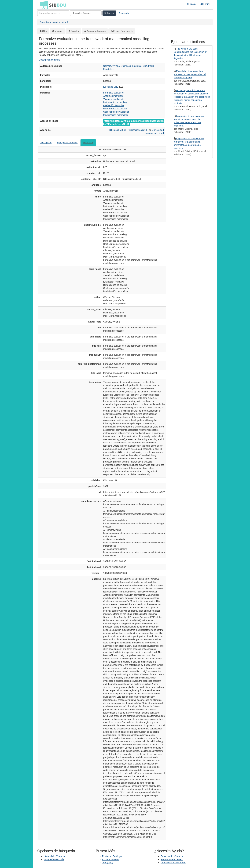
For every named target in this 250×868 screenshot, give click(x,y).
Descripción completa (50, 60)
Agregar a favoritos (96, 31)
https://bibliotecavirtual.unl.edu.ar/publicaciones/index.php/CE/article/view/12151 (134, 122)
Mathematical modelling (115, 102)
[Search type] (86, 13)
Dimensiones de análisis (115, 109)
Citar (45, 31)
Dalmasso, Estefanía (131, 66)
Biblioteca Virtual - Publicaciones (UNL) (129, 130)
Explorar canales (110, 859)
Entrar (205, 4)
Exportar (75, 31)
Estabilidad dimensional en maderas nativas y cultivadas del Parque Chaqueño (190, 74)
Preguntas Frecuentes (172, 859)
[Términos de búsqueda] (53, 13)
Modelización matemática (116, 115)
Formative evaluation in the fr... (55, 22)
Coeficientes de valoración (116, 112)
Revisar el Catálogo (112, 856)
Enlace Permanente (123, 31)
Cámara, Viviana (112, 66)
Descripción (46, 143)
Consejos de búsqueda (172, 856)
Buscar (109, 13)
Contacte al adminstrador (173, 863)
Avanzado (124, 13)
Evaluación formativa (114, 105)
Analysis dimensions (113, 96)
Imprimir (59, 31)
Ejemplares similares (67, 143)
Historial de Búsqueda (55, 856)
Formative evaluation (114, 93)
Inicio (191, 4)
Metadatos (88, 143)
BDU (43, 5)
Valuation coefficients (114, 99)
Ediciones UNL (111, 87)
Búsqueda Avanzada (54, 859)
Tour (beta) (108, 863)
